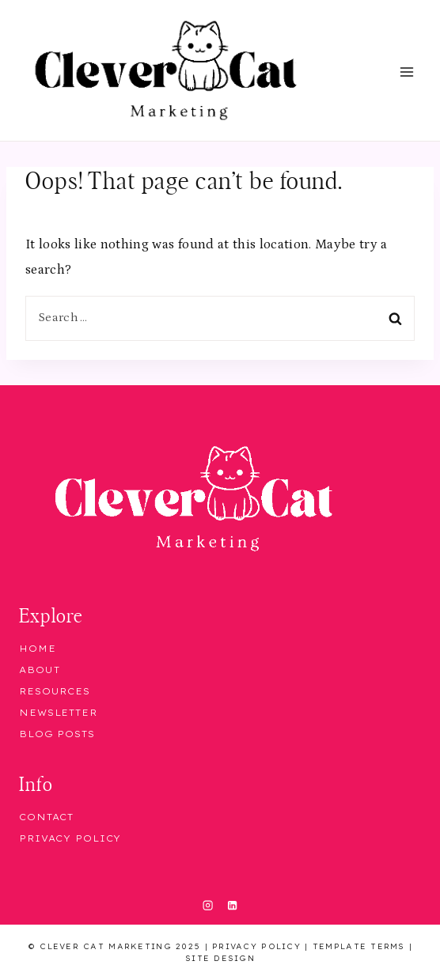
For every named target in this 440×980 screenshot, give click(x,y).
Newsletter (58, 713)
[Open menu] (406, 72)
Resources (55, 691)
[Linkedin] (232, 906)
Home (38, 649)
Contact (46, 817)
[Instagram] (208, 906)
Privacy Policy (70, 838)
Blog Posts (57, 734)
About (39, 670)
